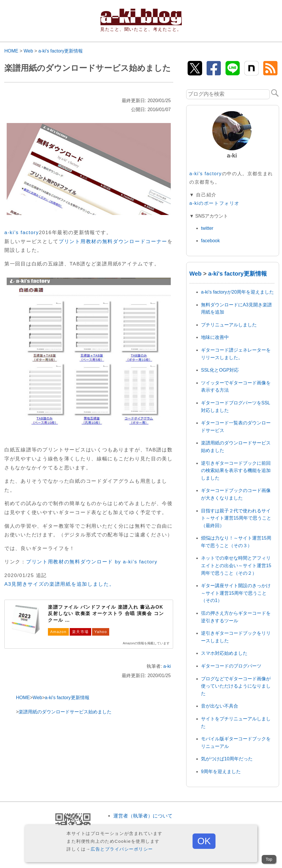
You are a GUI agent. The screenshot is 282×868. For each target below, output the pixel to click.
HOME (11, 51)
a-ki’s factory (22, 233)
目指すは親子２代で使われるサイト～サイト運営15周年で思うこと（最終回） (236, 518)
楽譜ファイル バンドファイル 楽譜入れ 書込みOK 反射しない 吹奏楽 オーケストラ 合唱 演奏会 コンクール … (106, 614)
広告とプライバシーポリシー (122, 849)
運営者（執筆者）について (143, 816)
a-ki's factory (206, 174)
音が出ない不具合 (220, 706)
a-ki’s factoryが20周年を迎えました (237, 292)
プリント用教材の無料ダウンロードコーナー (113, 242)
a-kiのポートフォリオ (214, 203)
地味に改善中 (215, 337)
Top (269, 859)
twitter (207, 228)
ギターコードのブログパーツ (231, 666)
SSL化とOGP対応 (220, 370)
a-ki (167, 666)
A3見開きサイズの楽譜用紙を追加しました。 (60, 584)
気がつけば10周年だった (227, 759)
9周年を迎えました (221, 772)
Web (28, 51)
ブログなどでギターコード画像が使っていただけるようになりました (236, 686)
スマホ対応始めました (224, 653)
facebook (210, 241)
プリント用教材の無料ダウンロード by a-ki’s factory (92, 562)
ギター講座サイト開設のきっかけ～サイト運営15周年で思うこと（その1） (236, 593)
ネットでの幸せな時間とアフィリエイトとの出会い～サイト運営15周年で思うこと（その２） (236, 565)
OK (204, 841)
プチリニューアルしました (229, 325)
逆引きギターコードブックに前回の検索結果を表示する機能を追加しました (236, 471)
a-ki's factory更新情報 (61, 51)
